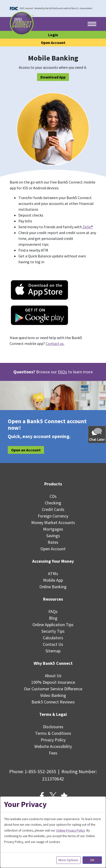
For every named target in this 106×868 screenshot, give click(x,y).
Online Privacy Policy (71, 830)
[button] (97, 434)
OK (92, 860)
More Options (68, 860)
